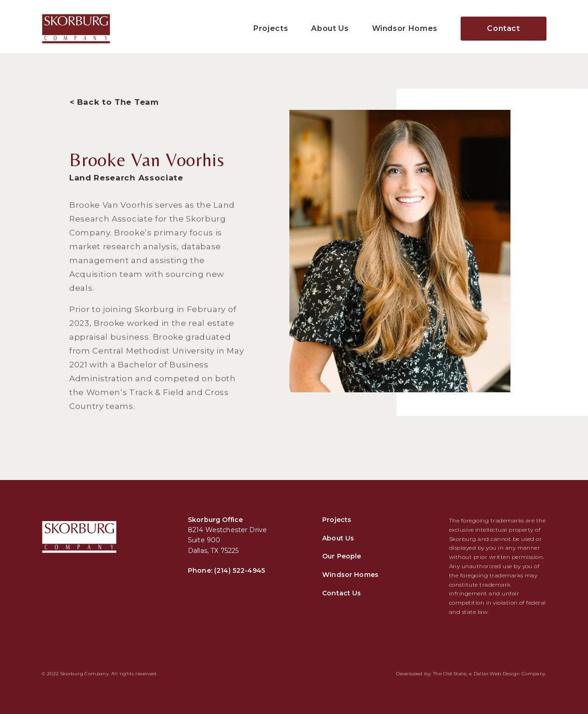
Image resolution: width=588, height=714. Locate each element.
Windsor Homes (405, 28)
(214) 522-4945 (240, 570)
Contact (504, 28)
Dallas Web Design (497, 674)
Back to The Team (118, 102)
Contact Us (342, 593)
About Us (330, 28)
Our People (342, 556)
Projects (271, 28)
